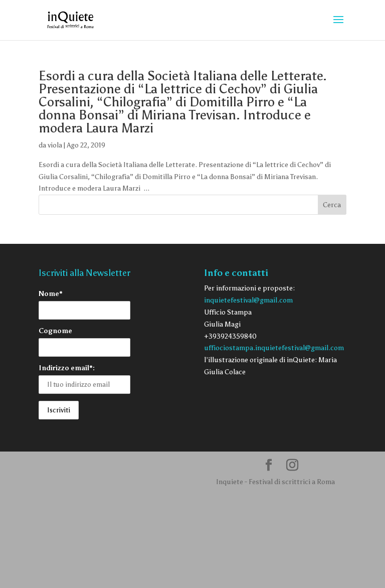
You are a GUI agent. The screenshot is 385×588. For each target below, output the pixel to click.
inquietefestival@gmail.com (248, 300)
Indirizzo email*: (67, 368)
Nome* (51, 294)
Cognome (55, 331)
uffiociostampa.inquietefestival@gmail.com (274, 348)
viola (55, 145)
